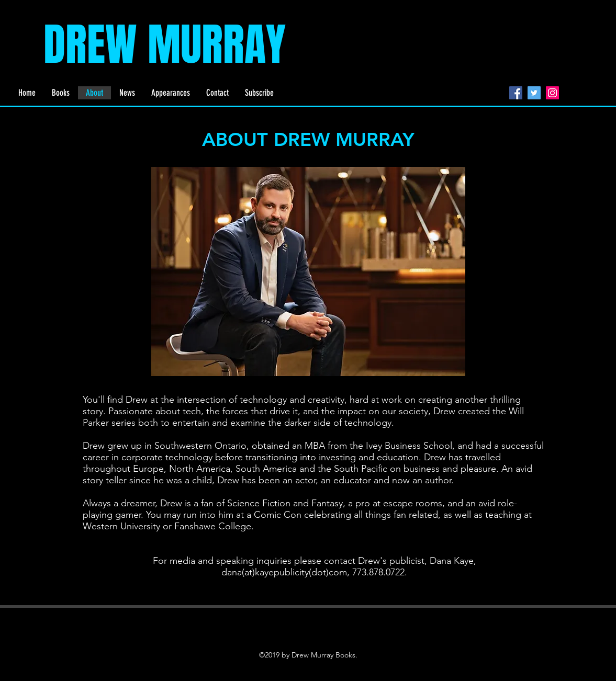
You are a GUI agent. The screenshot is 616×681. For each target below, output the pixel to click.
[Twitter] (534, 93)
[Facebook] (516, 93)
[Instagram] (552, 93)
